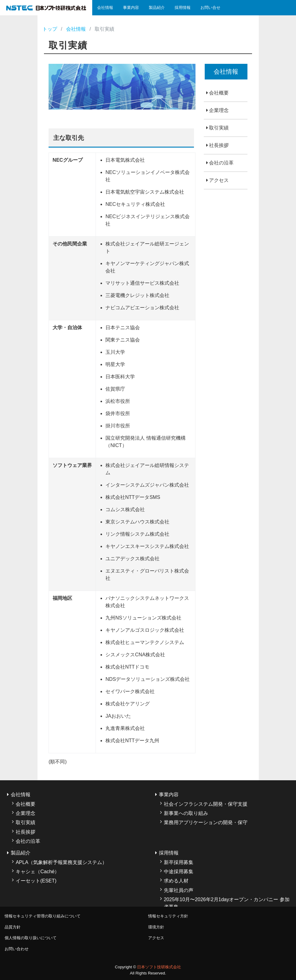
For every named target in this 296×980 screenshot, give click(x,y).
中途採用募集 (179, 872)
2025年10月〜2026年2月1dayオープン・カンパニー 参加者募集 (227, 903)
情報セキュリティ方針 (168, 916)
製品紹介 (157, 8)
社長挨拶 (219, 145)
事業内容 (131, 8)
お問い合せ (210, 8)
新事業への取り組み (186, 813)
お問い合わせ (17, 949)
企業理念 (219, 110)
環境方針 (156, 927)
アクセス (219, 180)
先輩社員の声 (179, 890)
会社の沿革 (221, 163)
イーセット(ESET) (36, 881)
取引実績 (219, 128)
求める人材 (176, 881)
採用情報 (183, 8)
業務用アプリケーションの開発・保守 (206, 822)
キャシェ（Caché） (37, 872)
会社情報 (105, 8)
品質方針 (13, 927)
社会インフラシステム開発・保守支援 (206, 804)
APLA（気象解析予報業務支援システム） (61, 862)
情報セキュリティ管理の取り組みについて (43, 916)
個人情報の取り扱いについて (31, 938)
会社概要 (219, 93)
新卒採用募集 (179, 862)
